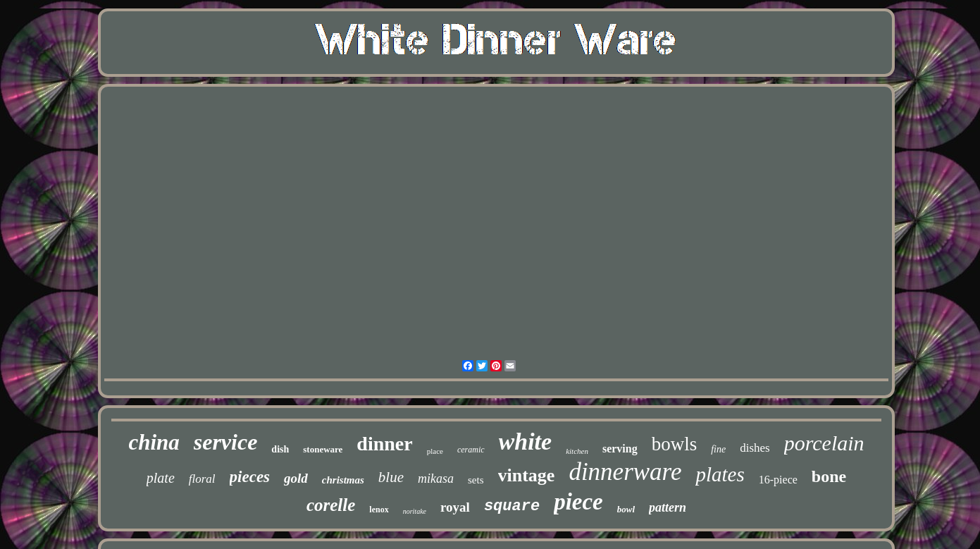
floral (202, 479)
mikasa (436, 479)
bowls (675, 444)
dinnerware (625, 472)
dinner (384, 444)
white (526, 442)
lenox (379, 510)
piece (578, 502)
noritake (415, 511)
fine (718, 449)
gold (296, 478)
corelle (331, 505)
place (435, 451)
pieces (250, 477)
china (154, 442)
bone (829, 476)
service (226, 442)
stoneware (323, 449)
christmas (343, 480)
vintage (527, 475)
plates (720, 474)
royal (455, 507)
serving (620, 449)
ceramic (471, 450)
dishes (755, 448)
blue (391, 477)
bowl (626, 509)
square (512, 506)
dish (280, 449)
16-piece (778, 480)
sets (476, 480)
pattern (668, 507)
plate (161, 478)
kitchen (577, 451)
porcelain (824, 443)
